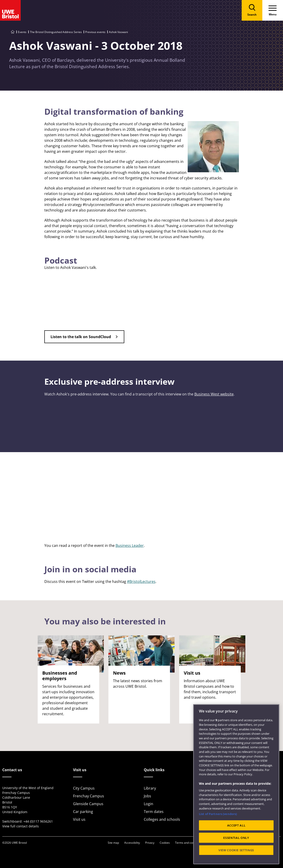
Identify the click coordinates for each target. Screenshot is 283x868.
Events (22, 32)
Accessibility (132, 843)
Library (150, 788)
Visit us (79, 819)
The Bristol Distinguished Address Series (56, 32)
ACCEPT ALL (236, 825)
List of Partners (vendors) (218, 814)
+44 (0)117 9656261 (38, 821)
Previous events (95, 32)
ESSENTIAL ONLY (236, 838)
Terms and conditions (189, 843)
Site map (113, 843)
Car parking (83, 812)
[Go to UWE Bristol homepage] (13, 32)
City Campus (84, 788)
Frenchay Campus (89, 796)
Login (149, 804)
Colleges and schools (162, 819)
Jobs (147, 796)
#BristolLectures (141, 581)
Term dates (154, 812)
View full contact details (21, 826)
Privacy (150, 843)
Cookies (165, 843)
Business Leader (130, 545)
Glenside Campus (88, 804)
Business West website (214, 394)
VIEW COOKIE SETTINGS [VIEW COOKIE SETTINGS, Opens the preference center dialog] (236, 850)
